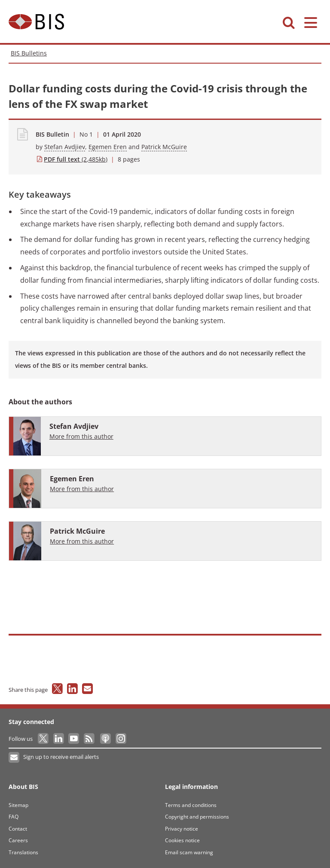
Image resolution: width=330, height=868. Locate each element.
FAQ (14, 817)
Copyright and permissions (197, 817)
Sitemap (18, 805)
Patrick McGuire (164, 147)
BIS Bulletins (29, 53)
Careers (18, 840)
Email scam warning (189, 852)
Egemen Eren (108, 147)
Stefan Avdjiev (65, 147)
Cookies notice (182, 840)
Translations (23, 852)
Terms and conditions (191, 805)
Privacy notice (182, 829)
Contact (18, 829)
